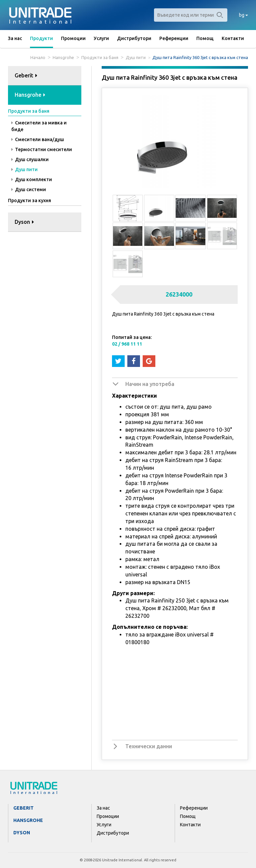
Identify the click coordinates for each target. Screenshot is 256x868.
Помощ (205, 38)
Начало (38, 57)
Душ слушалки (30, 159)
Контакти (233, 38)
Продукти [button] (41, 38)
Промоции (73, 38)
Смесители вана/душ (38, 139)
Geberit (23, 808)
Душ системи (29, 189)
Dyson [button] (24, 222)
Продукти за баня (100, 57)
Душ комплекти (32, 179)
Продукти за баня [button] (29, 111)
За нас (15, 38)
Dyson (22, 833)
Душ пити (136, 57)
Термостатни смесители (42, 149)
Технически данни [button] (149, 746)
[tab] (45, 76)
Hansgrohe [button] (30, 95)
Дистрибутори (134, 38)
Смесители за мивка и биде (39, 126)
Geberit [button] (26, 75)
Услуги (101, 38)
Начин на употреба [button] (150, 384)
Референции (174, 38)
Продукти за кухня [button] (29, 200)
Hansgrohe (63, 57)
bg (243, 15)
